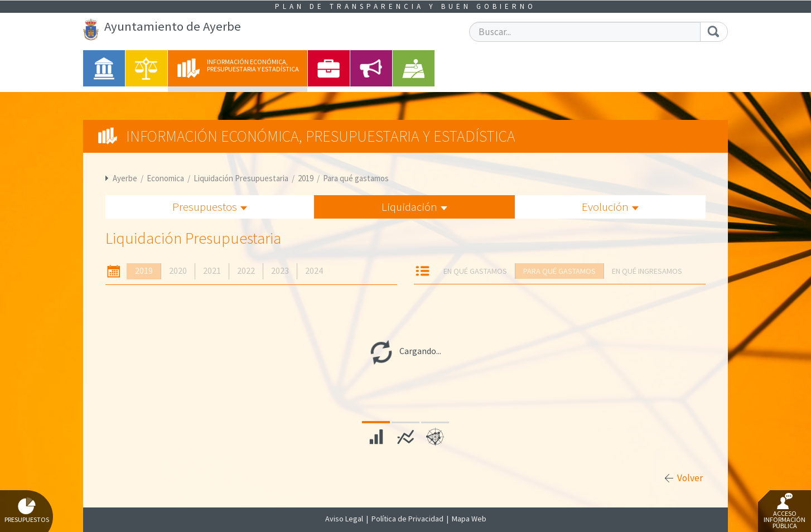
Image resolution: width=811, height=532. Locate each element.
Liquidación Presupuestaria (241, 178)
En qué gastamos (475, 271)
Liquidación (414, 207)
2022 (246, 271)
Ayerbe (125, 178)
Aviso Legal (344, 519)
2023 (280, 271)
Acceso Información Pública (785, 511)
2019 (306, 178)
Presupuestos (210, 207)
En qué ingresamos (647, 271)
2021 (212, 271)
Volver (690, 478)
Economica (165, 178)
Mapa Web (469, 519)
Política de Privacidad (407, 519)
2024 (314, 271)
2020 (178, 271)
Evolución (610, 207)
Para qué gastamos (356, 178)
